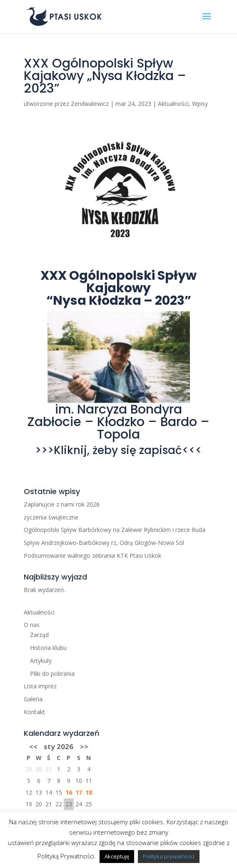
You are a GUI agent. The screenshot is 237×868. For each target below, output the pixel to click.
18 (89, 792)
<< (33, 746)
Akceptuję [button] (117, 856)
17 (79, 792)
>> (84, 746)
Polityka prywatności (169, 856)
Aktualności (173, 104)
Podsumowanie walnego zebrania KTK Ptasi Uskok (92, 556)
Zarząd (39, 635)
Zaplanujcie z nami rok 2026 (62, 504)
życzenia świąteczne (51, 517)
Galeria (33, 699)
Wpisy (200, 104)
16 (69, 792)
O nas (32, 625)
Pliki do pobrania (52, 674)
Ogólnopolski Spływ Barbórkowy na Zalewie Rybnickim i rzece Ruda (115, 530)
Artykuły (41, 661)
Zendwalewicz (90, 104)
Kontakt (34, 712)
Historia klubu (48, 648)
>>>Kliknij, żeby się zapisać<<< (118, 450)
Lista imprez (40, 686)
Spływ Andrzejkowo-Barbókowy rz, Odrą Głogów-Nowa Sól (104, 543)
